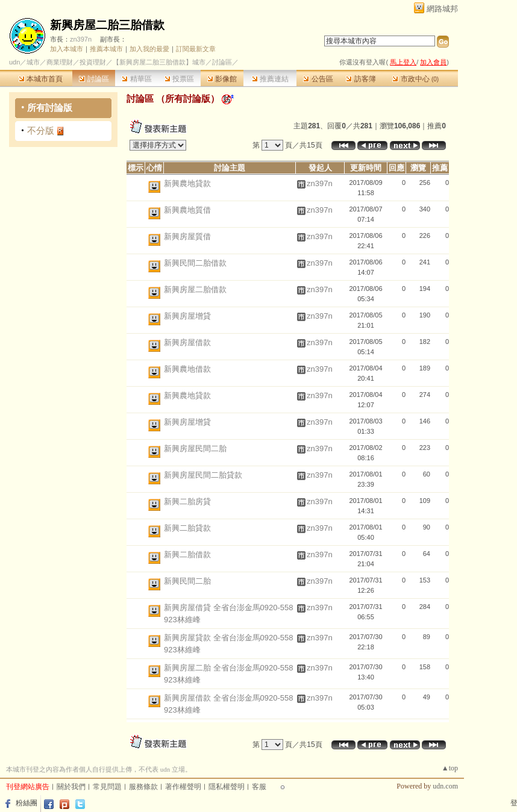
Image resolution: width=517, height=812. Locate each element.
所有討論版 (50, 108)
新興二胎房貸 (187, 501)
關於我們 (71, 787)
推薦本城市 (106, 49)
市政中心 (415, 79)
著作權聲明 (183, 787)
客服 (259, 787)
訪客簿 (361, 79)
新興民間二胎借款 (195, 263)
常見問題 (107, 787)
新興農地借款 (187, 369)
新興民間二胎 (187, 581)
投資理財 (93, 62)
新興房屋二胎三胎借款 (107, 25)
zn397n (81, 39)
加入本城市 (67, 49)
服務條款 (143, 787)
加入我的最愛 (149, 49)
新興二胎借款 (187, 554)
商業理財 (60, 62)
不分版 (41, 130)
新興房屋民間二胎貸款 (203, 475)
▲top (450, 768)
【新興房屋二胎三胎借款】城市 (159, 62)
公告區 (318, 79)
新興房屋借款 (187, 342)
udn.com (445, 786)
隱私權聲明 (227, 787)
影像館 (222, 79)
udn (14, 62)
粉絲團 (27, 803)
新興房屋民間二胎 (195, 448)
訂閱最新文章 (196, 49)
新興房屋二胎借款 (195, 289)
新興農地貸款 (187, 183)
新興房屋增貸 (187, 316)
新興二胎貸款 (187, 528)
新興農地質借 (187, 210)
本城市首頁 (41, 79)
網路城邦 (442, 9)
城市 (33, 62)
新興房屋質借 (187, 236)
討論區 (94, 79)
